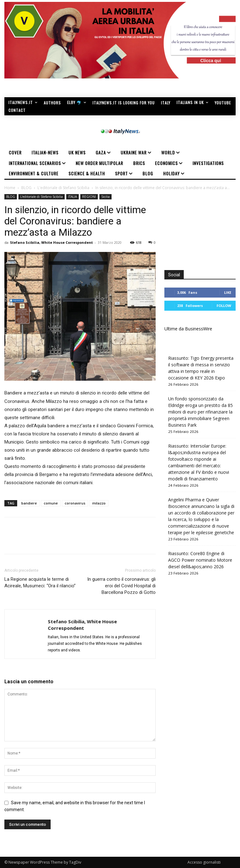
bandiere (29, 503)
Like (228, 292)
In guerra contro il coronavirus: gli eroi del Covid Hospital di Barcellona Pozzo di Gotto (121, 586)
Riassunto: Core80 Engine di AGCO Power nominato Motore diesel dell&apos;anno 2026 (200, 560)
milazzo (99, 503)
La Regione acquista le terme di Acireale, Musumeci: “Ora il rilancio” (40, 582)
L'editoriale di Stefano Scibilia (63, 188)
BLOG (26, 188)
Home (10, 188)
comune (51, 503)
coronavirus (75, 503)
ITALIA (72, 197)
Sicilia (105, 197)
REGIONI (89, 197)
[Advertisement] (202, 225)
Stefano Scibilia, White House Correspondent (51, 242)
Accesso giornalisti (204, 862)
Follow (224, 306)
